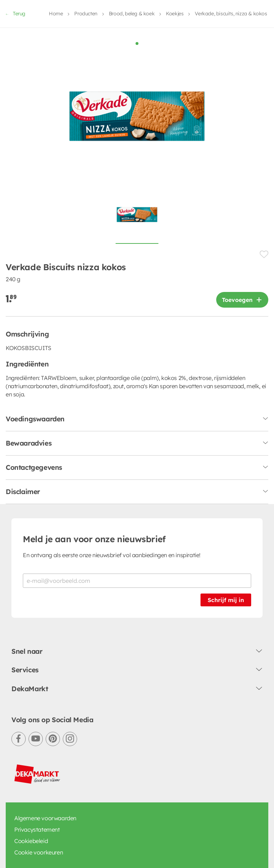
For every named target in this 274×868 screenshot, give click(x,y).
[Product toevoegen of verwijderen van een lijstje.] (264, 169)
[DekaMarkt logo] (37, 689)
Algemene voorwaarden (45, 733)
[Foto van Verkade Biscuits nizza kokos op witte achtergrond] (137, 133)
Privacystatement (37, 744)
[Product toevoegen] (242, 215)
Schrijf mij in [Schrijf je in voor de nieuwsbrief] (226, 515)
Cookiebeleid (31, 756)
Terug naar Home (137, 816)
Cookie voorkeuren (39, 767)
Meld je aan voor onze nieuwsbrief (94, 454)
